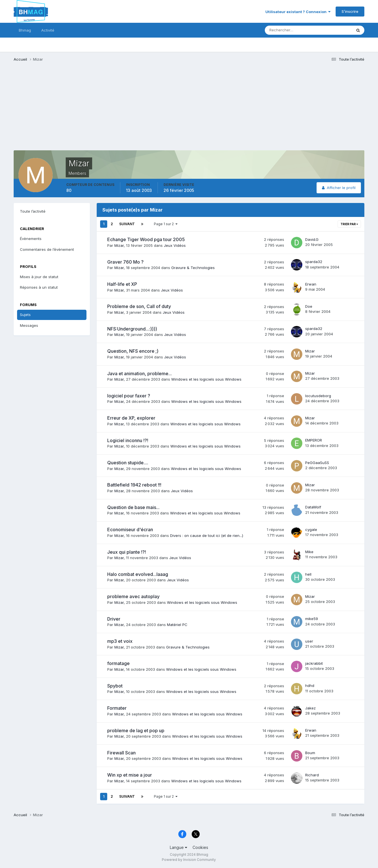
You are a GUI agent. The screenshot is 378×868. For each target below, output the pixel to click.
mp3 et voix (120, 641)
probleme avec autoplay (133, 596)
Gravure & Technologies (193, 268)
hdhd (310, 686)
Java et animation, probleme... (140, 374)
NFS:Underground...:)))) (132, 329)
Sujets (25, 315)
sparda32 (314, 262)
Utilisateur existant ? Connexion (298, 12)
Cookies (200, 847)
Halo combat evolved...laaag (138, 574)
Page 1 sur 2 (166, 224)
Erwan (311, 284)
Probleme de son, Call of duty (139, 306)
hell (308, 574)
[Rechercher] (285, 30)
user (309, 641)
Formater (117, 708)
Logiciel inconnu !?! (128, 440)
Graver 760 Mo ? (125, 262)
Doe (309, 306)
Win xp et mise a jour (130, 775)
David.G (312, 239)
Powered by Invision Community (189, 860)
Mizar (119, 245)
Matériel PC (177, 625)
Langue (178, 847)
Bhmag (25, 30)
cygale (311, 530)
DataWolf (313, 507)
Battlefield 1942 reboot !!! (134, 485)
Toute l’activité (33, 211)
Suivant (127, 224)
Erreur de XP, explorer (131, 418)
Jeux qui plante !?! (127, 552)
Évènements (31, 239)
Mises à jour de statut (39, 277)
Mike (309, 552)
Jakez (310, 708)
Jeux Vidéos (175, 245)
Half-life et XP (122, 284)
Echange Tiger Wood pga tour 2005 (146, 239)
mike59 (312, 619)
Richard (312, 775)
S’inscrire (350, 11)
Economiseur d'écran (130, 530)
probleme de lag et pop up (136, 730)
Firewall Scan (121, 753)
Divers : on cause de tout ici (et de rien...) (207, 535)
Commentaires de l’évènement (47, 249)
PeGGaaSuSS (317, 463)
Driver (114, 619)
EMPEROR (314, 440)
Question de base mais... (133, 507)
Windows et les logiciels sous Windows (206, 379)
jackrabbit (314, 663)
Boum (310, 753)
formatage (118, 663)
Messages (29, 325)
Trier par (349, 224)
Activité (48, 30)
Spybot (115, 686)
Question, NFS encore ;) (133, 351)
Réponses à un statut (39, 287)
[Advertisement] (117, 110)
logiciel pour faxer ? (129, 396)
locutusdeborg (318, 396)
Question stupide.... (128, 463)
